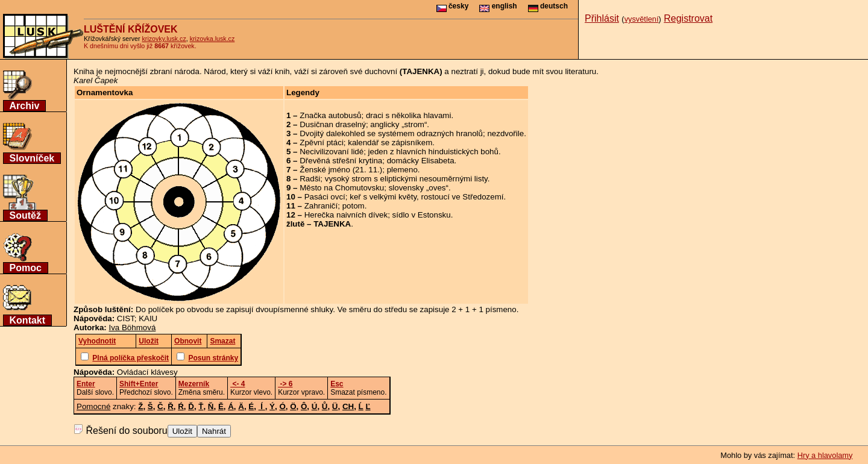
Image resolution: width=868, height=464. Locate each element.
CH (348, 406)
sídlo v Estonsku (422, 215)
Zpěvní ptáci (322, 143)
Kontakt (28, 320)
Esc (337, 384)
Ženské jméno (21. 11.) (341, 170)
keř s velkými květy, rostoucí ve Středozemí (426, 197)
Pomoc (26, 268)
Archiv (25, 106)
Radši (310, 179)
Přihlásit (602, 18)
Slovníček (32, 158)
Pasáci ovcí (325, 197)
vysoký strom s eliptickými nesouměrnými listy (406, 179)
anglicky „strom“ (398, 124)
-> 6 (285, 384)
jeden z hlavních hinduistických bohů (433, 152)
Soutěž (25, 215)
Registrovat (688, 18)
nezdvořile (505, 133)
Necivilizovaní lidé (332, 152)
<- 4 (237, 384)
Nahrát (214, 431)
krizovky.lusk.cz (164, 39)
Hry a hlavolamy (825, 455)
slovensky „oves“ (419, 188)
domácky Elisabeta (421, 161)
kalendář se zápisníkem (390, 143)
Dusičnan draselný (333, 124)
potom (354, 206)
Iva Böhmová (133, 328)
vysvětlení (642, 19)
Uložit (182, 431)
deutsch (548, 6)
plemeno (402, 170)
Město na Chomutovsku (342, 188)
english (498, 6)
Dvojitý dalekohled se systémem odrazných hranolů (391, 133)
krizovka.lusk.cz (212, 39)
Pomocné (93, 406)
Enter (86, 384)
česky (453, 6)
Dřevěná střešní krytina (341, 161)
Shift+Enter (139, 384)
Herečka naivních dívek (346, 215)
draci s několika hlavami (409, 115)
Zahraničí (321, 206)
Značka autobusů (330, 115)
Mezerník (194, 384)
